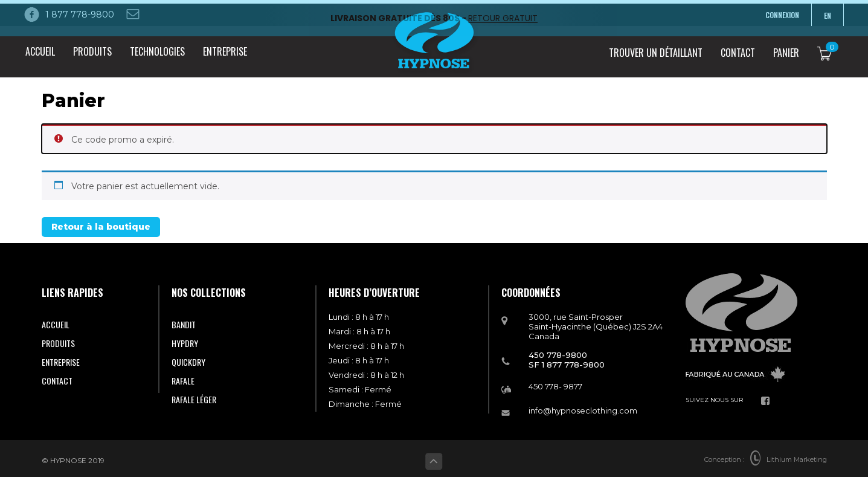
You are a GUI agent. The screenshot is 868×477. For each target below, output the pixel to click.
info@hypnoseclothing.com (583, 407)
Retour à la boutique (101, 224)
